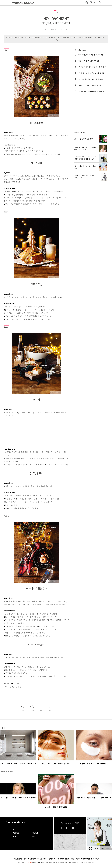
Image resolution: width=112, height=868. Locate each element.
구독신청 (16, 859)
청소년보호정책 (95, 859)
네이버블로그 (79, 828)
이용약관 (78, 859)
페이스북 (61, 828)
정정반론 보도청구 (42, 859)
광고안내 (21, 859)
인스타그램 (67, 828)
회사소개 (57, 859)
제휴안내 (73, 859)
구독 (102, 848)
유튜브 (73, 828)
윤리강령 (26, 859)
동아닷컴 (51, 859)
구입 (108, 848)
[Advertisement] (32, 432)
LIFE (56, 10)
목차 (96, 848)
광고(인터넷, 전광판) (65, 859)
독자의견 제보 (33, 859)
